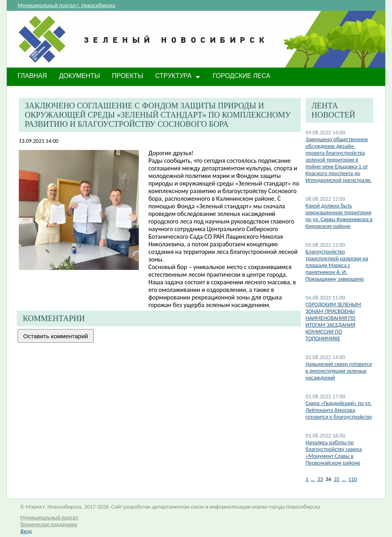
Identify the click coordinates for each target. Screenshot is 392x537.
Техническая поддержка (49, 524)
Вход (26, 531)
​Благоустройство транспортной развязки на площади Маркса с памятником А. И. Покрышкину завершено (337, 265)
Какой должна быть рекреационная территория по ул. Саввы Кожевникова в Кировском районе (339, 216)
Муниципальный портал (49, 518)
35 (336, 479)
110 (353, 479)
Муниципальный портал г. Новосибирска (66, 5)
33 (320, 479)
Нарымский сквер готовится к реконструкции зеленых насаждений (339, 371)
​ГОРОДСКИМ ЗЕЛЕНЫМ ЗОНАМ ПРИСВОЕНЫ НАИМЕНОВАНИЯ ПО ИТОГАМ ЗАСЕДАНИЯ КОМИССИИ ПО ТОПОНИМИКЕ (333, 321)
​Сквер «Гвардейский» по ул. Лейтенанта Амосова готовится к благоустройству (339, 410)
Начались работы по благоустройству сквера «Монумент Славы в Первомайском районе (334, 453)
